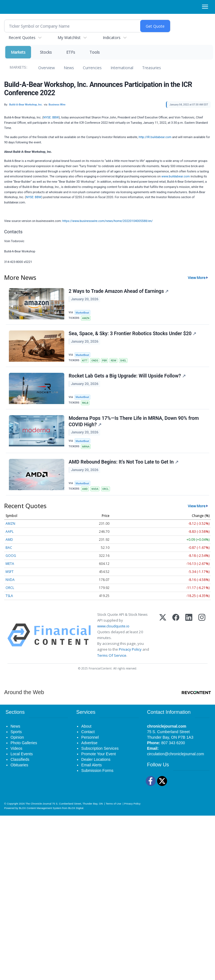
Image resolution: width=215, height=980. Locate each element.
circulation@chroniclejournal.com (176, 759)
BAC (9, 553)
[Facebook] (176, 640)
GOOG (11, 561)
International (122, 68)
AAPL (10, 537)
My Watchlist (69, 38)
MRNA (86, 450)
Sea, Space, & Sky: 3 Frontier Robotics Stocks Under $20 (133, 335)
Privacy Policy (130, 655)
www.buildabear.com (175, 176)
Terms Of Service (112, 661)
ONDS (96, 362)
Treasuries (152, 68)
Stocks (46, 52)
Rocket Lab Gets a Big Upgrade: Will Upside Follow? (127, 378)
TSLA (9, 601)
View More (197, 278)
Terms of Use (113, 809)
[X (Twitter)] (163, 640)
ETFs (71, 52)
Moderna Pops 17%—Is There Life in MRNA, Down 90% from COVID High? (134, 425)
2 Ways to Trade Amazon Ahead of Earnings (119, 292)
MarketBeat (83, 312)
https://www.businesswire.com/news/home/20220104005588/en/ (107, 221)
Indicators (112, 38)
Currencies (92, 68)
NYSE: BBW (51, 117)
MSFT (10, 577)
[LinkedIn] (189, 640)
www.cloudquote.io (113, 631)
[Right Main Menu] (205, 7)
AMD (85, 493)
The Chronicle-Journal (39, 809)
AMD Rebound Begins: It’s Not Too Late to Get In (124, 467)
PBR (106, 362)
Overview (47, 68)
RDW (115, 362)
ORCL (107, 493)
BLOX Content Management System (40, 813)
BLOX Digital (76, 813)
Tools (95, 52)
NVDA (96, 493)
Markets (18, 52)
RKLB (86, 405)
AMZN (86, 318)
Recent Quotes (22, 38)
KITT (85, 362)
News (69, 68)
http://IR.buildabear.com (155, 137)
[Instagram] (202, 640)
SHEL (126, 362)
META (10, 569)
